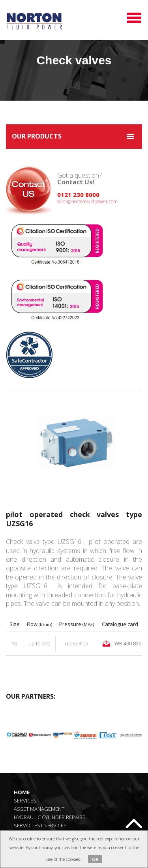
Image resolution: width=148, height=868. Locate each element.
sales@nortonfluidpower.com (87, 202)
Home (22, 792)
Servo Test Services (40, 825)
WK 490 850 (128, 643)
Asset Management (39, 809)
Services (25, 800)
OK (95, 859)
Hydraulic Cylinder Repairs (50, 817)
